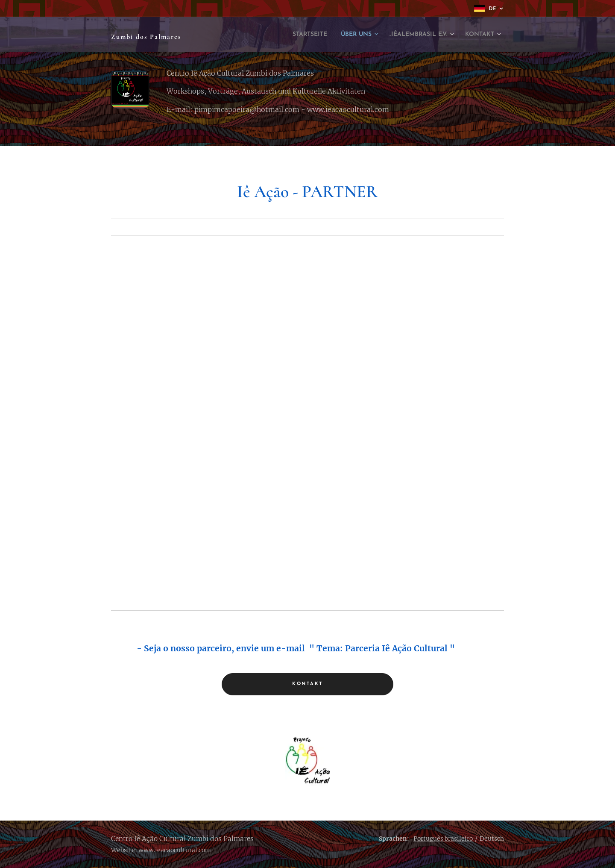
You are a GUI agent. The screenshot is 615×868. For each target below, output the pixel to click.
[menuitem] (275, 35)
